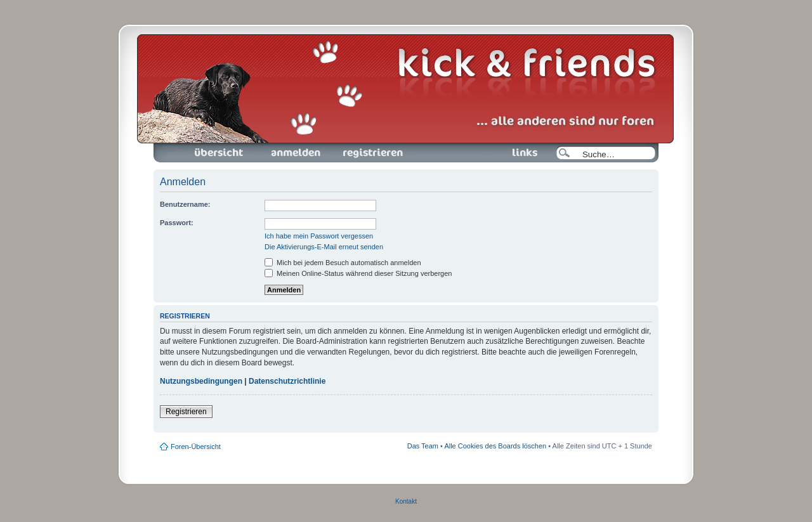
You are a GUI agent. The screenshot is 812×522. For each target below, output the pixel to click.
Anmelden (296, 153)
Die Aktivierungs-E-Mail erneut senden (324, 247)
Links (520, 153)
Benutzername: (185, 204)
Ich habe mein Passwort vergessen (319, 236)
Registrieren (372, 153)
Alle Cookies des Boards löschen (495, 446)
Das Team (423, 446)
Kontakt (406, 501)
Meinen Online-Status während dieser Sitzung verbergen (358, 273)
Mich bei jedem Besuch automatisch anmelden (343, 263)
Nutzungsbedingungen (201, 381)
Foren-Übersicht (219, 153)
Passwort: (177, 223)
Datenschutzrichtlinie (287, 381)
